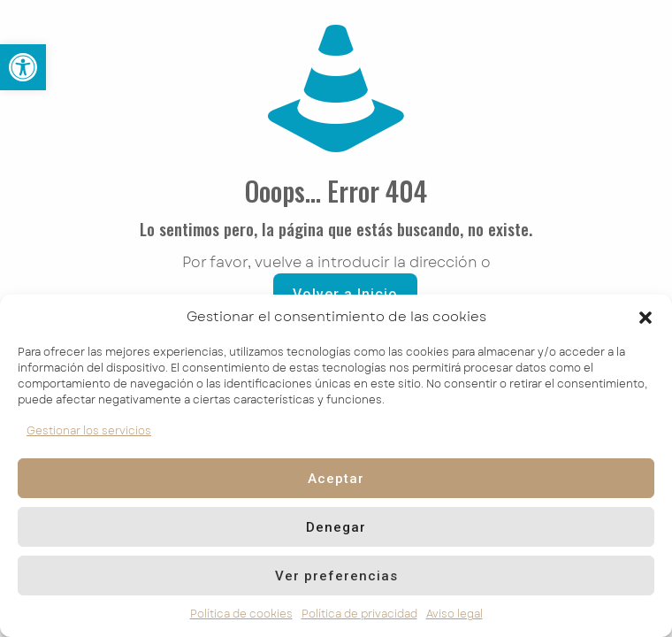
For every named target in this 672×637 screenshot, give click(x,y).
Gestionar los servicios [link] (89, 431)
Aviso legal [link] (454, 614)
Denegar (336, 527)
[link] (23, 67)
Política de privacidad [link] (359, 614)
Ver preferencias (336, 576)
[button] (645, 318)
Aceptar (336, 479)
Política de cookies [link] (241, 614)
